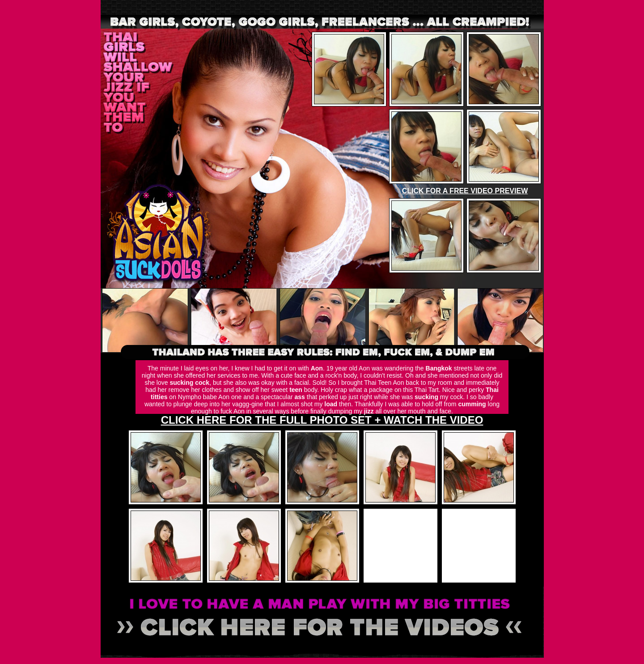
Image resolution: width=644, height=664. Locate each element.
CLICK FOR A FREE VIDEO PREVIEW (465, 191)
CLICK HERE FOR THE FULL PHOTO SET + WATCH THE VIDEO (322, 420)
